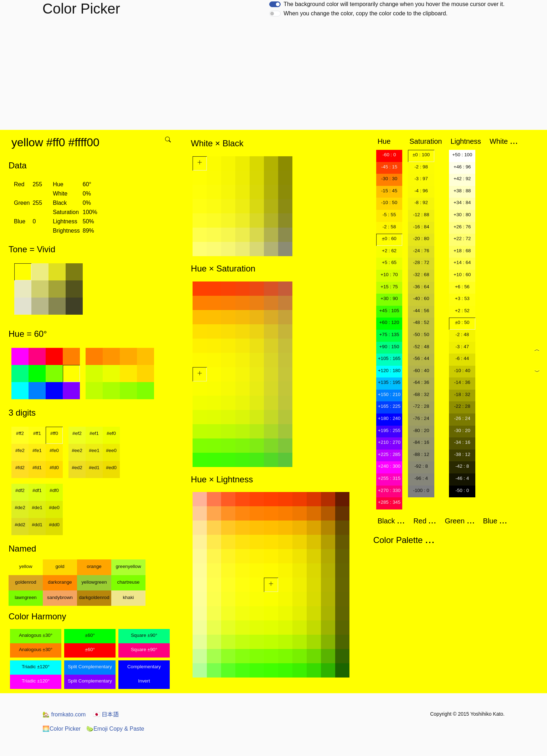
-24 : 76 (421, 251)
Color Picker (62, 729)
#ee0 (111, 450)
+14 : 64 (462, 262)
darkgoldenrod (94, 597)
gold (60, 566)
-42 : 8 (462, 466)
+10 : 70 (389, 275)
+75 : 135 (389, 334)
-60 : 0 (389, 155)
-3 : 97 (421, 179)
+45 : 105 (389, 311)
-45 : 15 (389, 167)
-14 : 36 (462, 382)
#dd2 (20, 525)
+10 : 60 (462, 275)
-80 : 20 (421, 430)
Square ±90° (144, 635)
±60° (90, 635)
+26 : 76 (462, 227)
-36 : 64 (421, 287)
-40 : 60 (421, 298)
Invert (144, 681)
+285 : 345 (389, 502)
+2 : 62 (389, 251)
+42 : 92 (462, 179)
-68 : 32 (421, 394)
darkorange (60, 582)
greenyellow (128, 566)
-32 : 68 (421, 275)
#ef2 (77, 433)
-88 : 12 (421, 454)
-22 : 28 (462, 406)
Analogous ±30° (36, 635)
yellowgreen (94, 582)
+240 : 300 (389, 466)
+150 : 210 (389, 394)
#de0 (54, 508)
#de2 (20, 508)
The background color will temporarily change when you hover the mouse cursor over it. (394, 4)
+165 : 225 (389, 406)
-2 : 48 (462, 334)
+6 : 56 (462, 287)
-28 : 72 (421, 262)
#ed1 (94, 468)
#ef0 (111, 433)
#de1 (37, 508)
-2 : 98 (421, 167)
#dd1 (37, 525)
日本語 (106, 714)
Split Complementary (90, 667)
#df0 (54, 490)
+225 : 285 (389, 454)
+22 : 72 (462, 239)
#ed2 (77, 468)
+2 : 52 (462, 311)
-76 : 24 (421, 418)
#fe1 (37, 450)
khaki (128, 597)
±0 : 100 (421, 155)
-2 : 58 (389, 227)
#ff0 (54, 433)
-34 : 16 (462, 442)
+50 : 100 (462, 155)
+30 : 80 (462, 215)
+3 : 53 (462, 298)
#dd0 (54, 525)
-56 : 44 (421, 358)
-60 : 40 (421, 371)
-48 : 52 (421, 322)
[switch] (275, 4)
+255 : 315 (389, 478)
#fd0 (54, 468)
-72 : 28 (421, 406)
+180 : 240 (389, 418)
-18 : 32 (462, 394)
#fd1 (37, 468)
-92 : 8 (421, 466)
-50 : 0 (462, 490)
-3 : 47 (462, 347)
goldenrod (25, 582)
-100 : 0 (421, 490)
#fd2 (20, 468)
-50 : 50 (421, 334)
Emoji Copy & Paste (115, 729)
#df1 (37, 490)
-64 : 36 (421, 382)
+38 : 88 (462, 191)
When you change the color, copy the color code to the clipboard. (365, 13)
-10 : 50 (389, 202)
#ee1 (94, 450)
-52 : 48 (421, 347)
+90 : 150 (389, 347)
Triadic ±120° (36, 667)
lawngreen (26, 597)
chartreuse (129, 582)
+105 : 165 (389, 358)
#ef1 (94, 433)
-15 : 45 (389, 191)
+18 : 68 (462, 251)
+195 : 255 (389, 430)
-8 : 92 (421, 202)
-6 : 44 (462, 358)
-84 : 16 (421, 442)
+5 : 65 (389, 262)
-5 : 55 (389, 215)
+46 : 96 (462, 167)
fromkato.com (64, 714)
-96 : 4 (421, 478)
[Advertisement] (273, 76)
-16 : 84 (421, 227)
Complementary (144, 667)
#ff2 (20, 433)
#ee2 (77, 450)
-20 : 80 (421, 239)
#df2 (20, 490)
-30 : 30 (389, 179)
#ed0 (111, 468)
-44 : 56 (421, 311)
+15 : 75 (389, 287)
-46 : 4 (462, 478)
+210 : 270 (389, 442)
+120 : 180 (389, 371)
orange (94, 566)
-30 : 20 (462, 430)
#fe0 (54, 450)
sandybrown (60, 597)
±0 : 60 (389, 239)
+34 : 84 (462, 202)
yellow (25, 566)
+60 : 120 (389, 322)
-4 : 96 (421, 191)
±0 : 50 (462, 322)
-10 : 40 (462, 371)
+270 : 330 (389, 490)
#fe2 (20, 450)
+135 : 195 (389, 382)
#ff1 (37, 433)
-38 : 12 (462, 454)
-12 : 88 (421, 215)
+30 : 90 (389, 298)
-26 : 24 (462, 418)
